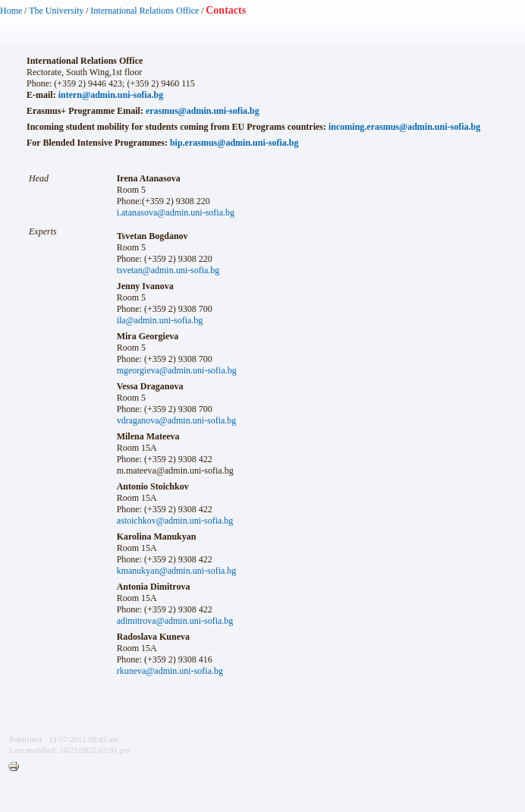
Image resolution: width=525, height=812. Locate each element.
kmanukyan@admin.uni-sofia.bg (177, 571)
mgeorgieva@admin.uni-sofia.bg (177, 370)
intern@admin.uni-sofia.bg (111, 95)
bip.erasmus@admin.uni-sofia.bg (234, 143)
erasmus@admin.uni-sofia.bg (203, 111)
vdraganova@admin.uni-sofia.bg (177, 420)
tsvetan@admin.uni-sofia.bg (168, 270)
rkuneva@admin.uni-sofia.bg (170, 671)
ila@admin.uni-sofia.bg (160, 320)
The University (56, 11)
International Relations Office (145, 11)
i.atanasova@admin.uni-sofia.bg (176, 212)
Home (11, 11)
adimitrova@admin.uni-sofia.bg (175, 621)
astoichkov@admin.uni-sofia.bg (175, 521)
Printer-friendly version (17, 767)
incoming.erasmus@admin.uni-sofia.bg (404, 127)
